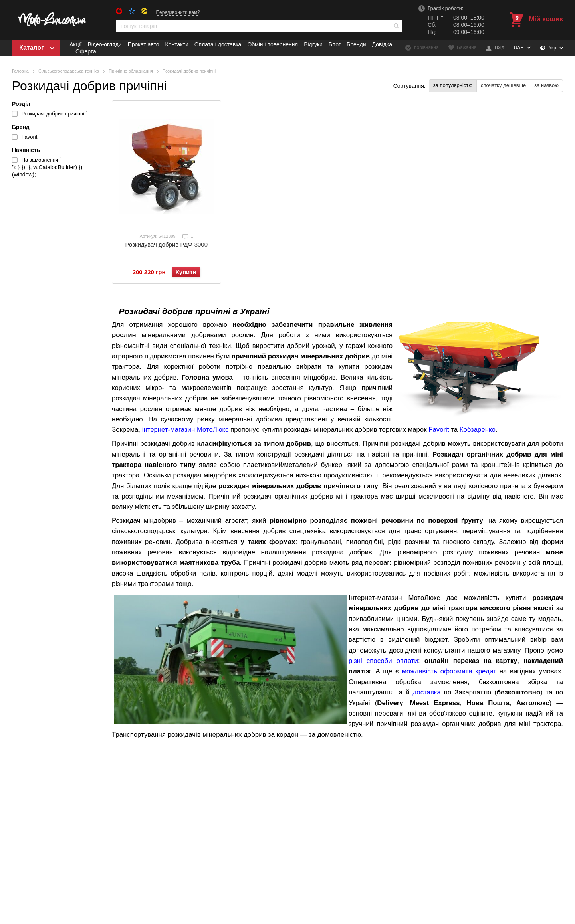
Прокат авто (144, 44)
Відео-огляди (104, 44)
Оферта (86, 51)
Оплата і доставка (218, 44)
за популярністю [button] (453, 85)
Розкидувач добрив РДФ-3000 (166, 244)
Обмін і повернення (273, 44)
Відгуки (313, 44)
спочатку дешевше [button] (503, 85)
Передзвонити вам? (178, 12)
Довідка (382, 44)
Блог (335, 44)
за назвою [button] (546, 85)
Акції (75, 44)
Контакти (176, 44)
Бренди (356, 44)
